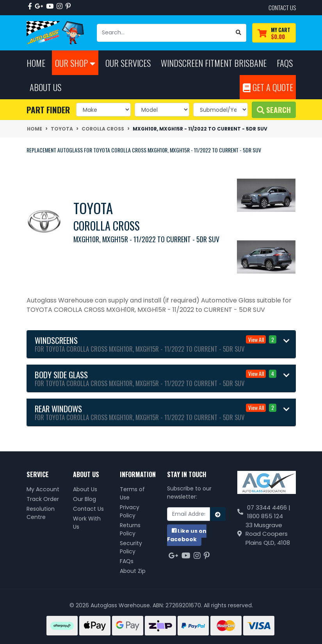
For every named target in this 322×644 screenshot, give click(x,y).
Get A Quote (268, 87)
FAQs (127, 561)
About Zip (133, 571)
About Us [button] (45, 87)
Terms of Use (132, 493)
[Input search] (164, 33)
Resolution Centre (41, 513)
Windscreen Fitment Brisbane (214, 63)
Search (274, 110)
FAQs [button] (285, 63)
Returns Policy (130, 529)
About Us (85, 489)
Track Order (43, 499)
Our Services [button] (128, 63)
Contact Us (88, 509)
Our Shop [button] (75, 63)
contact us (282, 7)
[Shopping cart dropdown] (274, 33)
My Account (43, 489)
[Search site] (239, 33)
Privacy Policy (130, 511)
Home (36, 63)
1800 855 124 (265, 516)
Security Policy (131, 547)
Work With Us (87, 523)
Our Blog (85, 499)
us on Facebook (187, 535)
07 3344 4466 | (269, 507)
